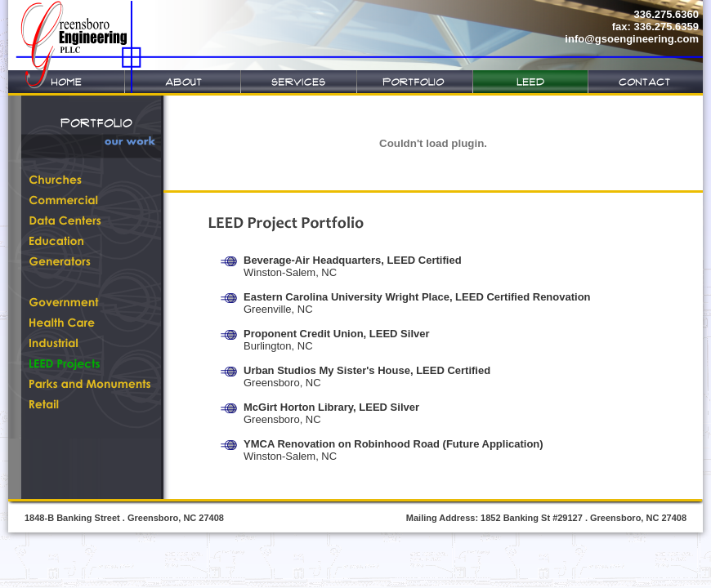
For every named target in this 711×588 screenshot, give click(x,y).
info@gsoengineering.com (632, 39)
